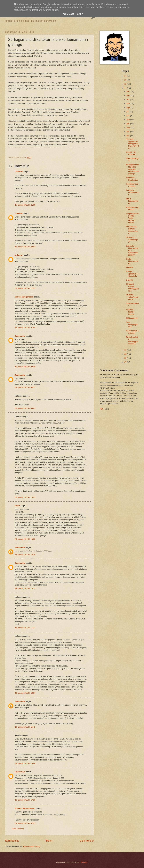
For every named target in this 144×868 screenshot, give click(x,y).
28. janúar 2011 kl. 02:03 (25, 823)
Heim (49, 841)
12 (126, 84)
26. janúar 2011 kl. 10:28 (25, 539)
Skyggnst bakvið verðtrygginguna (132, 287)
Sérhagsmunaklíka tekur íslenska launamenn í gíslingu (132, 169)
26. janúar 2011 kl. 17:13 (25, 800)
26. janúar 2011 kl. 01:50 (25, 328)
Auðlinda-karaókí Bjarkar (130, 312)
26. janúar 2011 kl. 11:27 (25, 628)
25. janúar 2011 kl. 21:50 (25, 205)
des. (129, 91)
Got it (80, 14)
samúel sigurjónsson (24, 297)
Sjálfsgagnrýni (132, 318)
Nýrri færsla (12, 841)
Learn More (68, 14)
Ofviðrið (129, 280)
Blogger (84, 862)
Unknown (19, 213)
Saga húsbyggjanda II (132, 324)
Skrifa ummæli (18, 829)
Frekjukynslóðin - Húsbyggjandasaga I (132, 340)
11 (126, 88)
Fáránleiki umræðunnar (132, 192)
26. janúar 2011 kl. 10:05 (25, 497)
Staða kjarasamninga (132, 201)
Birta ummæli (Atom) (31, 847)
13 (126, 80)
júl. (128, 112)
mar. (129, 128)
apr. (128, 124)
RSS (102, 409)
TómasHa (19, 172)
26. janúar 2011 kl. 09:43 (25, 408)
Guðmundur (20, 336)
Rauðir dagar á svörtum (132, 332)
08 (126, 358)
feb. (128, 132)
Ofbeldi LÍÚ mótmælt (131, 153)
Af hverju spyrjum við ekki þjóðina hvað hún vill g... (132, 144)
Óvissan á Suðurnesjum (132, 240)
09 (126, 354)
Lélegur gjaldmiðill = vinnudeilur (132, 274)
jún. (128, 116)
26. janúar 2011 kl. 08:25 (25, 367)
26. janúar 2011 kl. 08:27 (25, 387)
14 (126, 76)
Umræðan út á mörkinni (132, 185)
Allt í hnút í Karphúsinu (132, 179)
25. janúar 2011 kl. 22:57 (25, 288)
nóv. (129, 95)
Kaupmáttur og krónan (132, 208)
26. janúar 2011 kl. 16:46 (25, 763)
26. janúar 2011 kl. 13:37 (25, 693)
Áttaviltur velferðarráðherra (132, 297)
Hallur (17, 506)
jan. (128, 136)
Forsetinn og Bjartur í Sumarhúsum (132, 230)
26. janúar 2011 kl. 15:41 (25, 727)
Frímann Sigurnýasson (25, 808)
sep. (129, 104)
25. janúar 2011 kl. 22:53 (25, 247)
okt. (128, 99)
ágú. (129, 108)
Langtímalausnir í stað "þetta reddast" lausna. (132, 218)
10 (126, 350)
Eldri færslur (87, 841)
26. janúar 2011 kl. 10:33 (25, 589)
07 (126, 362)
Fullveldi (130, 267)
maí (128, 120)
